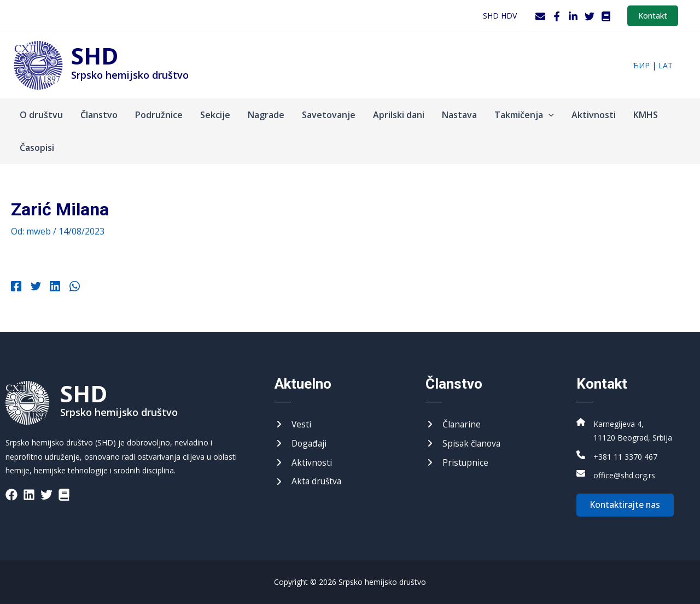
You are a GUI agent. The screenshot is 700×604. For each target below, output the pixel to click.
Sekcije (215, 115)
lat (666, 65)
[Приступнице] (457, 462)
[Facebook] (557, 16)
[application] (549, 115)
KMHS (646, 115)
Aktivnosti (594, 115)
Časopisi (37, 148)
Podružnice (159, 115)
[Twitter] (590, 16)
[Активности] (304, 462)
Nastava (459, 115)
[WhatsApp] (70, 288)
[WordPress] (606, 16)
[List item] (11, 493)
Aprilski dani (399, 115)
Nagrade (266, 115)
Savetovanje (329, 115)
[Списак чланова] (464, 443)
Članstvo (99, 115)
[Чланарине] (454, 423)
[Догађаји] (302, 443)
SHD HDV (500, 16)
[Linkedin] (52, 288)
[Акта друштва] (309, 482)
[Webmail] (540, 16)
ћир (641, 65)
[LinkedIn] (573, 16)
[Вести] (293, 423)
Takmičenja (524, 115)
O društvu (41, 115)
